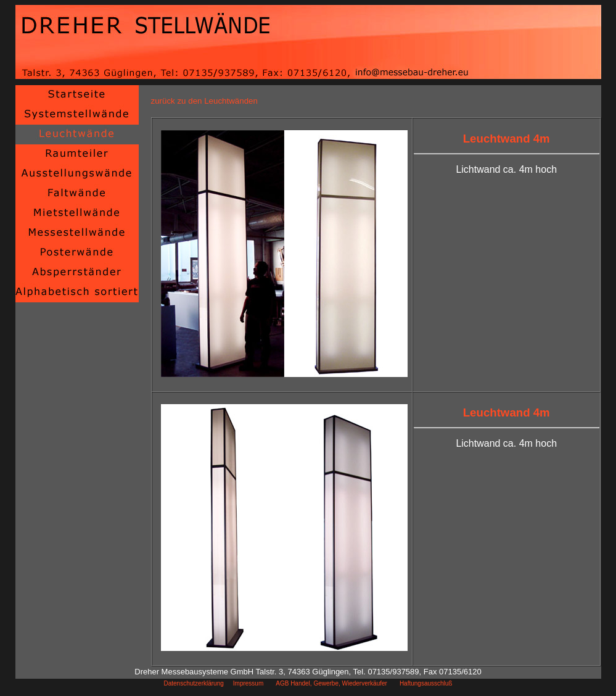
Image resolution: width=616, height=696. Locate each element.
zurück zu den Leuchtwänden (204, 101)
